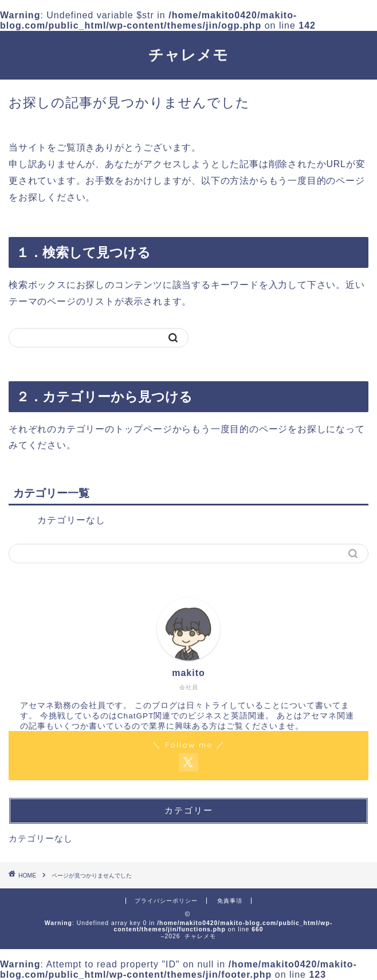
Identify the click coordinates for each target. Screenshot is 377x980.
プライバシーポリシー (166, 901)
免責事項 (230, 901)
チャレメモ (188, 54)
